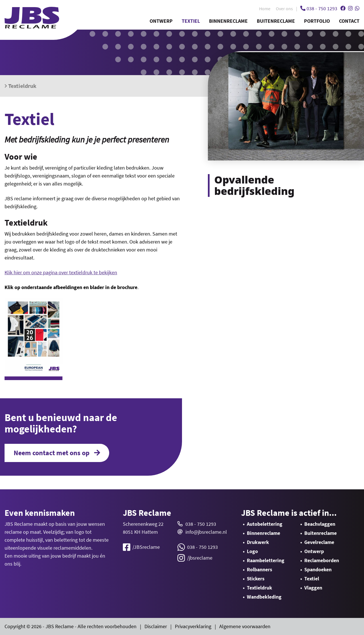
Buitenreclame (276, 21)
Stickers (256, 579)
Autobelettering (265, 524)
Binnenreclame (228, 21)
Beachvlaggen (320, 524)
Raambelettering (266, 560)
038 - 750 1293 (201, 524)
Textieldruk (20, 86)
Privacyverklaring (193, 626)
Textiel (191, 21)
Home (265, 9)
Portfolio (317, 21)
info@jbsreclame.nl (206, 532)
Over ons (284, 9)
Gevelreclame (319, 542)
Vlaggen (313, 588)
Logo (252, 551)
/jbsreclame (195, 558)
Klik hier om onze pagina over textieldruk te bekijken (61, 272)
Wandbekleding (264, 597)
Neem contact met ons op (57, 453)
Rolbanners (259, 569)
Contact (349, 21)
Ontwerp (161, 21)
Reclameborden (322, 560)
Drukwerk (258, 542)
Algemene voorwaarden (245, 626)
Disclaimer (156, 626)
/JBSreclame (141, 547)
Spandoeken (318, 569)
